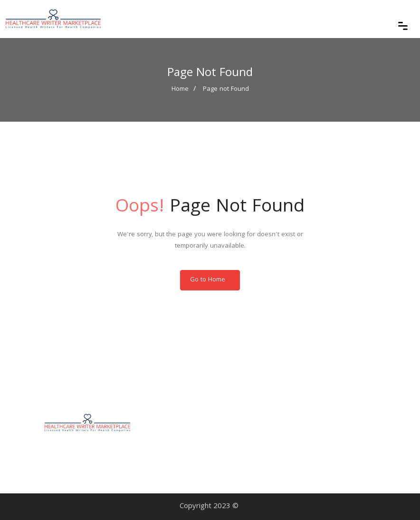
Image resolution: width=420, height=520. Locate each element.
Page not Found (226, 89)
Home (180, 89)
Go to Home (208, 280)
